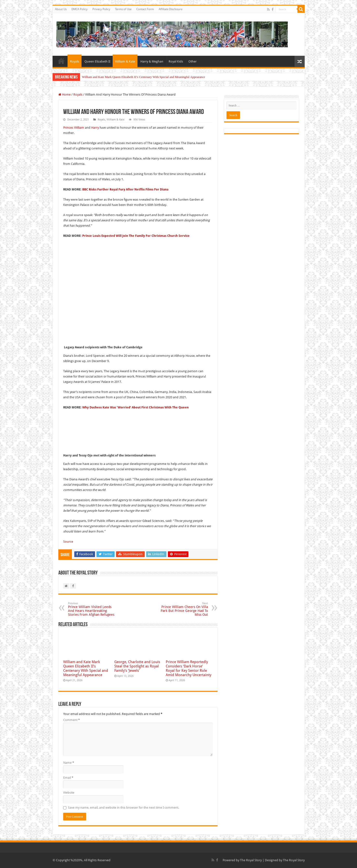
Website (69, 793)
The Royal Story (251, 860)
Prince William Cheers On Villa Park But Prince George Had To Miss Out (183, 609)
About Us (61, 9)
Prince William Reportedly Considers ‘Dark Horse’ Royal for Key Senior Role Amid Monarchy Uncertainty (189, 668)
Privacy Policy (101, 9)
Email (68, 778)
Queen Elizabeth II (97, 61)
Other (192, 61)
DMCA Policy (79, 9)
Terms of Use (123, 9)
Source (68, 542)
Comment (72, 720)
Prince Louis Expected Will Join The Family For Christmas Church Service (136, 236)
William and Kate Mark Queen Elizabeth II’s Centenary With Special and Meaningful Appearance (144, 77)
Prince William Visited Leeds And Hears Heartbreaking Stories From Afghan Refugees (93, 609)
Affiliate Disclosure (171, 9)
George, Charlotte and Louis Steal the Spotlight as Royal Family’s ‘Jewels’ (137, 666)
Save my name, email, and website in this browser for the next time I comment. (124, 808)
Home (61, 61)
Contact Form (145, 9)
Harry (95, 128)
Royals (75, 61)
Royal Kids (176, 61)
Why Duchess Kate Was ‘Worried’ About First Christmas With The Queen (135, 407)
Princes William (74, 128)
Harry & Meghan (152, 61)
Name (69, 763)
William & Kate (125, 61)
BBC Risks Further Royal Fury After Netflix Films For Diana (125, 189)
